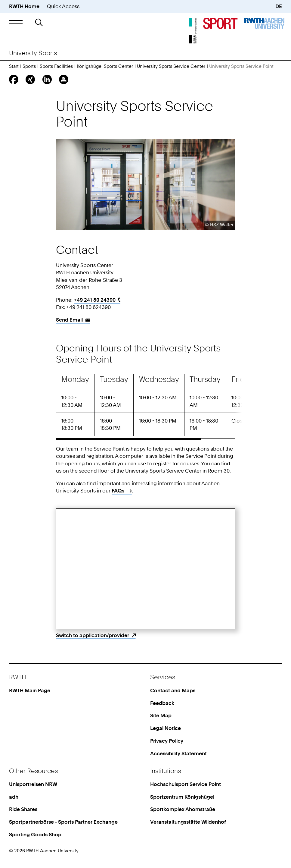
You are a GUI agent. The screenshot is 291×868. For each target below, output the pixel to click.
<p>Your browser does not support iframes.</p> (145, 569)
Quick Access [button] (63, 6)
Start (14, 66)
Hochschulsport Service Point (186, 784)
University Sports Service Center (171, 66)
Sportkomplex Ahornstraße (183, 809)
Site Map (161, 715)
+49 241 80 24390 (95, 300)
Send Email (69, 320)
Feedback (162, 703)
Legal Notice (166, 728)
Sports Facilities (56, 66)
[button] (16, 22)
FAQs (118, 491)
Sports (29, 66)
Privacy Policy (167, 741)
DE (279, 6)
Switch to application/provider (93, 635)
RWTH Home (24, 6)
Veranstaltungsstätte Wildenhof (188, 822)
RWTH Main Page (30, 690)
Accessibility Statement (178, 753)
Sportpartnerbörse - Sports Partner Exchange (63, 822)
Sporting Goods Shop (35, 834)
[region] (145, 407)
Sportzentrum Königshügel (182, 797)
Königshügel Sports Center (105, 66)
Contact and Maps (173, 690)
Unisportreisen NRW (33, 784)
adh (14, 797)
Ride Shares (23, 809)
